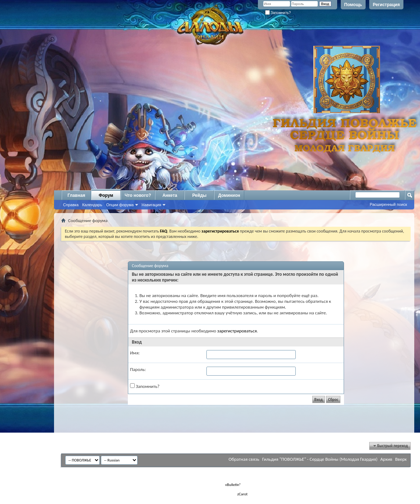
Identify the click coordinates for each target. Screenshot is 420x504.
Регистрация (386, 5)
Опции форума (120, 205)
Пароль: (138, 369)
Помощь (353, 5)
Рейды (200, 195)
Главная (77, 195)
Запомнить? (278, 13)
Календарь (92, 205)
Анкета (170, 195)
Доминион (229, 195)
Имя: (135, 353)
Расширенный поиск (388, 204)
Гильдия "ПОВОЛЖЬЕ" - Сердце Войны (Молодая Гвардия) (320, 459)
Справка (71, 205)
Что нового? (138, 195)
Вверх (401, 459)
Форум (106, 195)
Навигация (151, 205)
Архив (386, 459)
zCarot (243, 494)
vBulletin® (233, 485)
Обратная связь (244, 459)
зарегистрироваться (237, 331)
